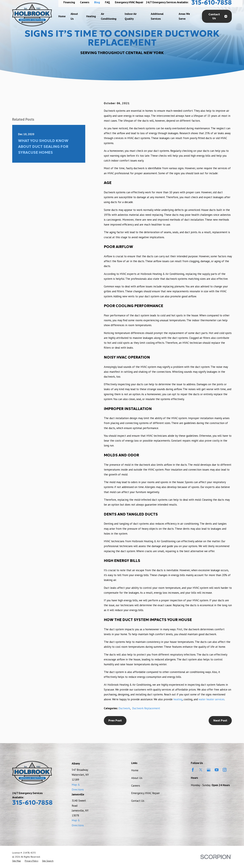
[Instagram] (225, 770)
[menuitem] (17, 861)
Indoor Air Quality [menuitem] (131, 16)
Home (135, 770)
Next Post (220, 720)
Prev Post (115, 720)
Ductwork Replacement (146, 708)
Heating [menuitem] (91, 16)
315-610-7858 (32, 802)
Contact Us (218, 16)
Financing (69, 2)
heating (178, 699)
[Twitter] (201, 770)
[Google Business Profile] (209, 770)
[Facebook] (193, 770)
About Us (137, 778)
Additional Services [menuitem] (157, 16)
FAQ (107, 2)
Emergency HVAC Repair (129, 2)
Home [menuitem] (62, 16)
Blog (97, 2)
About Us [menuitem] (74, 16)
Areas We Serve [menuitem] (184, 16)
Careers (85, 2)
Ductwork (124, 708)
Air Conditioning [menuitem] (109, 16)
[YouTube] (217, 770)
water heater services (212, 699)
